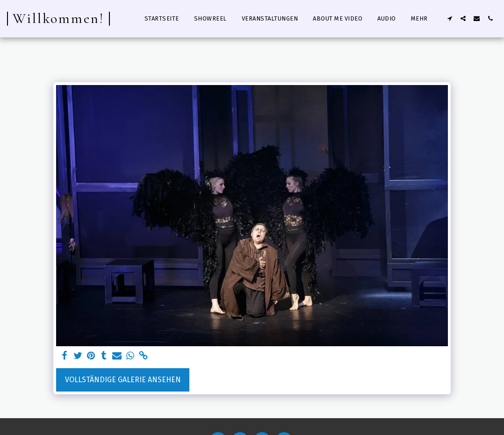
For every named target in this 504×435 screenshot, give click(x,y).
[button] (450, 18)
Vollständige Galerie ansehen (123, 380)
